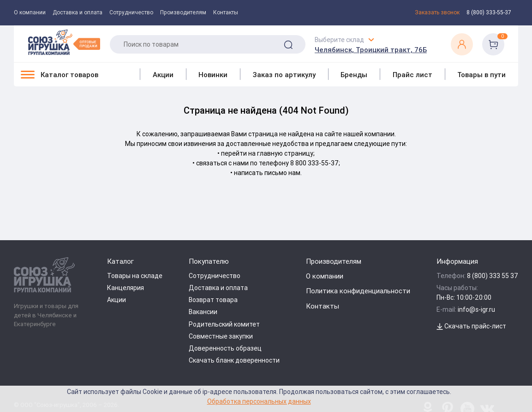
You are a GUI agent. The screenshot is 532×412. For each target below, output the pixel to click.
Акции (163, 75)
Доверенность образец (225, 348)
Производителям (183, 12)
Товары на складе (135, 276)
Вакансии (203, 312)
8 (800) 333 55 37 (493, 276)
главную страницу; (286, 153)
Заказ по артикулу (284, 75)
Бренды (354, 75)
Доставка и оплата (78, 12)
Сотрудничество (131, 12)
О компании (30, 12)
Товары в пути (481, 75)
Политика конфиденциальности (358, 291)
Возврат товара (213, 300)
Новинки (213, 75)
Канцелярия (126, 288)
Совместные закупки (221, 336)
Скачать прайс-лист (471, 326)
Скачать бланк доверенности (234, 360)
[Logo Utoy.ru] (64, 42)
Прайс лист (412, 75)
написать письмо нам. (268, 173)
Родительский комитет (224, 324)
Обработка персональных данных (259, 401)
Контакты (226, 12)
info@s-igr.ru (476, 309)
